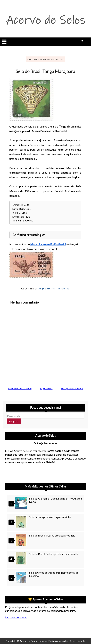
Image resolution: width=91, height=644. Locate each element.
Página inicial (46, 388)
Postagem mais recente (20, 388)
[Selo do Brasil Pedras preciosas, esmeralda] (22, 559)
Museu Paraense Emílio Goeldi (48, 244)
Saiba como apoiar (16, 617)
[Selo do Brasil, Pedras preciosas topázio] (22, 540)
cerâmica (64, 289)
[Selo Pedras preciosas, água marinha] (22, 522)
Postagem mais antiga (72, 388)
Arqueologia (47, 289)
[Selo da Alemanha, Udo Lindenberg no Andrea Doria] (22, 503)
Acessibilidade (78, 641)
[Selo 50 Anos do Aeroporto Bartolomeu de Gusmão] (22, 577)
